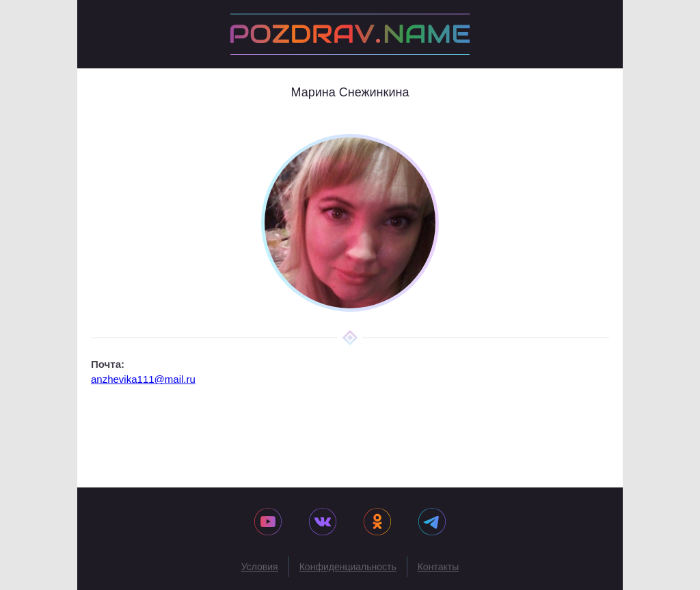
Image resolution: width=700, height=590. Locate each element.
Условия (260, 567)
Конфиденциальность (348, 567)
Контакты (438, 567)
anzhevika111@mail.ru (143, 379)
